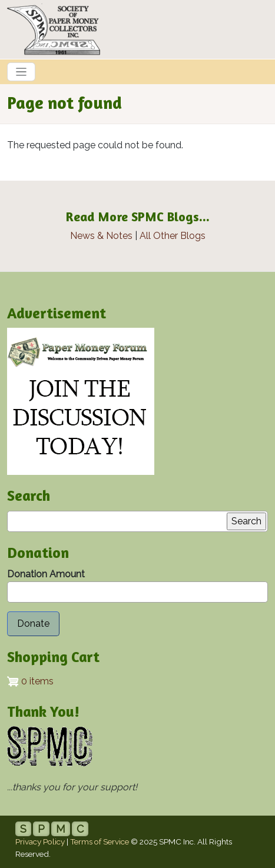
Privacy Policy (40, 842)
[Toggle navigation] (21, 72)
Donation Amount (46, 574)
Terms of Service (100, 842)
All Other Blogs (173, 236)
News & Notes (101, 236)
